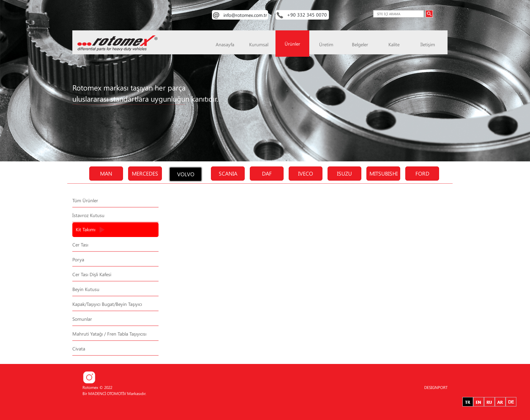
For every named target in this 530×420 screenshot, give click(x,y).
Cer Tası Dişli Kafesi (92, 274)
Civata (79, 349)
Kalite (394, 44)
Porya (78, 259)
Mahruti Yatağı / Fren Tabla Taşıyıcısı (109, 334)
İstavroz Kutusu (88, 215)
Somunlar (82, 319)
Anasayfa (225, 44)
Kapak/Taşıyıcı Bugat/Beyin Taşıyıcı (107, 304)
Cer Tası (80, 245)
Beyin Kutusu (86, 289)
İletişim (428, 44)
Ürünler (292, 44)
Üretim (326, 44)
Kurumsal (259, 44)
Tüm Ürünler (85, 200)
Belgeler (360, 44)
